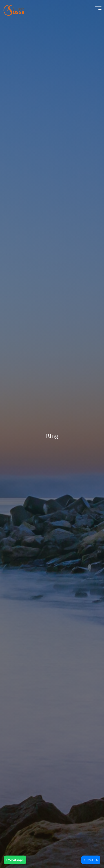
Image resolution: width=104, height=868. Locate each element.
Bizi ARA (91, 860)
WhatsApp (15, 860)
